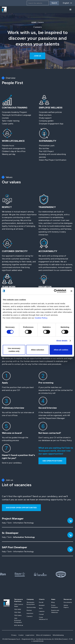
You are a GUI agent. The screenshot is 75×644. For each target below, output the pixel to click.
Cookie (21, 635)
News (53, 599)
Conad (41, 614)
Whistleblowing (58, 635)
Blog (53, 602)
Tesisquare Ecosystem (31, 603)
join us (37, 56)
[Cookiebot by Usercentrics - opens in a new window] (56, 291)
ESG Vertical (19, 625)
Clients (42, 599)
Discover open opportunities (21, 508)
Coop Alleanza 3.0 (43, 618)
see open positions (52, 461)
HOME (34, 22)
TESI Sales (18, 615)
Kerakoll (42, 605)
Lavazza (42, 611)
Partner (29, 610)
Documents (68, 602)
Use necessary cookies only (14, 350)
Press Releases (55, 606)
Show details (62, 341)
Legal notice (30, 635)
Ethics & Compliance (43, 635)
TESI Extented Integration (18, 620)
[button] (67, 3)
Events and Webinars (55, 611)
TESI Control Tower (19, 605)
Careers (30, 616)
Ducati (41, 602)
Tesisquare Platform (18, 600)
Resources (68, 599)
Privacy (14, 635)
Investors (30, 613)
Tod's (41, 608)
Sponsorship (31, 607)
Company (30, 599)
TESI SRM (18, 609)
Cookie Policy (41, 318)
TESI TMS (17, 612)
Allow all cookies (61, 350)
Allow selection (37, 350)
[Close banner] (71, 291)
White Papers (66, 606)
